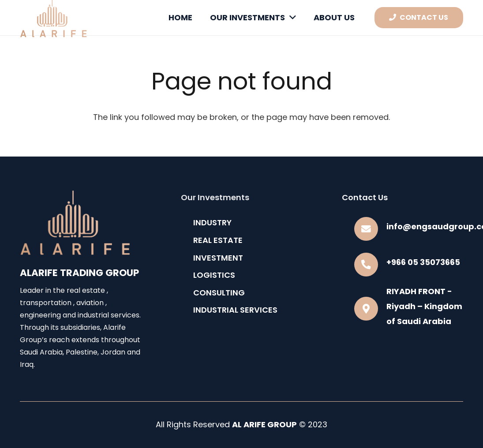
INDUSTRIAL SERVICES (235, 310)
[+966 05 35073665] (370, 265)
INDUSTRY (212, 222)
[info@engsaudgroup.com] (370, 229)
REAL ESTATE (218, 240)
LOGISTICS (214, 275)
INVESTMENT (218, 258)
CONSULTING (219, 293)
